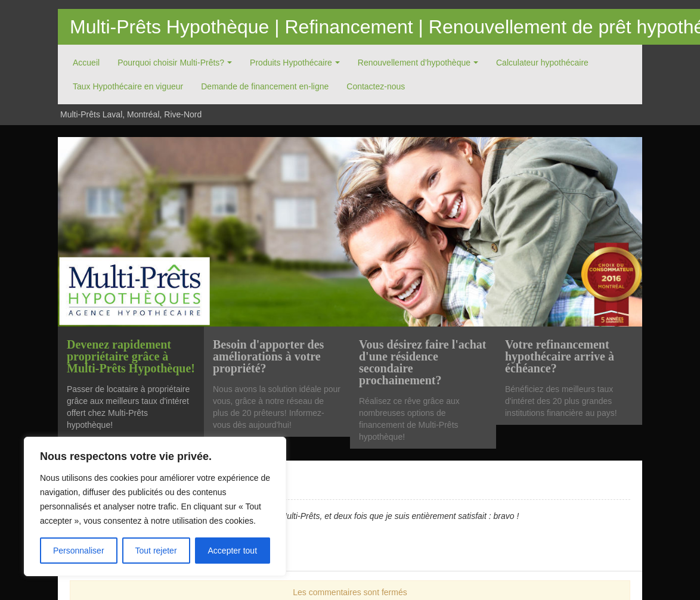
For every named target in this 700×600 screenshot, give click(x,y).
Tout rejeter (156, 551)
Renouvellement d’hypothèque (414, 63)
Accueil (86, 63)
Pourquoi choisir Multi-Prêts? (171, 63)
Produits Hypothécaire (291, 63)
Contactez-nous (376, 86)
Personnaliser (79, 551)
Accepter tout (233, 551)
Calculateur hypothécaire (542, 63)
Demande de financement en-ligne (265, 86)
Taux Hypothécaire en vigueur (128, 86)
